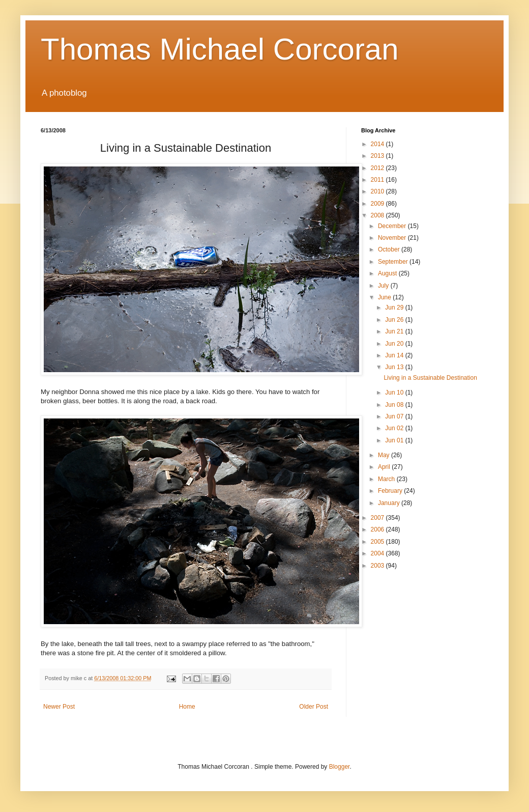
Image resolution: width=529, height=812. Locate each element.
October (390, 249)
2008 (378, 215)
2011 (378, 180)
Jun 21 (395, 331)
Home (187, 707)
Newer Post (59, 707)
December (393, 226)
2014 (378, 144)
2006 (378, 529)
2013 (378, 156)
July (384, 286)
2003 (378, 566)
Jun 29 (395, 307)
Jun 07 (395, 416)
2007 (378, 518)
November (393, 238)
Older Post (314, 707)
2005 (378, 542)
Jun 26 (395, 320)
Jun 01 (395, 440)
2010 (378, 191)
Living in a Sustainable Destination (430, 378)
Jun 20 (395, 344)
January (390, 503)
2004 (378, 553)
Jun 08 (395, 405)
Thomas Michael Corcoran (220, 49)
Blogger (340, 767)
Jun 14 (395, 355)
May (385, 455)
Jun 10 (395, 393)
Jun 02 (395, 428)
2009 (378, 204)
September (394, 262)
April (385, 467)
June (385, 297)
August (388, 273)
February (391, 491)
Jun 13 (395, 367)
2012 (378, 168)
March (387, 479)
